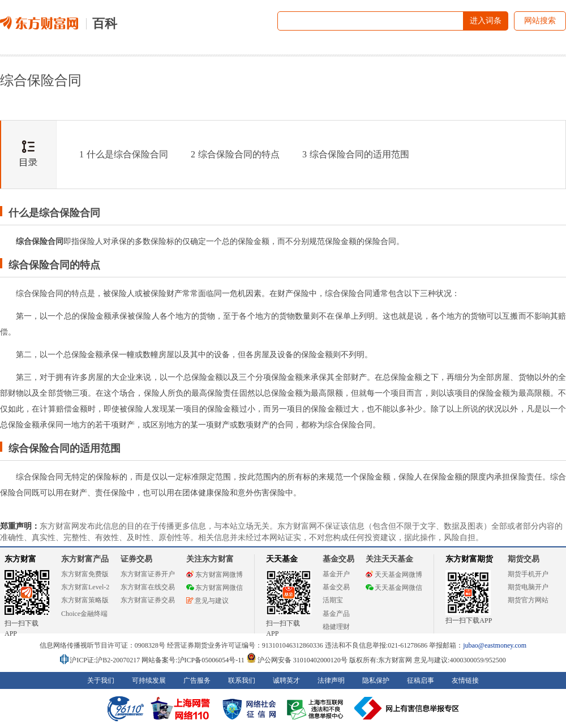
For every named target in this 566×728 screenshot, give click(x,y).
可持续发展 (149, 680)
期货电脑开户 (528, 587)
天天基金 (282, 559)
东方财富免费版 (85, 574)
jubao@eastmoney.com (495, 645)
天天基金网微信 (394, 588)
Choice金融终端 (84, 614)
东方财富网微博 (215, 575)
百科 (105, 23)
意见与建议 (207, 601)
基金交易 (336, 587)
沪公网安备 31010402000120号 (297, 660)
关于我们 (101, 680)
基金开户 (336, 574)
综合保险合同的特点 (235, 154)
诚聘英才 (286, 680)
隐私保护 (376, 680)
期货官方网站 (528, 600)
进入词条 (486, 21)
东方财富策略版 (85, 600)
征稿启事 (421, 680)
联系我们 (242, 680)
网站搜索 (540, 21)
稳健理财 (336, 627)
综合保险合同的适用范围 (356, 154)
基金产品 (336, 614)
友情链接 (465, 680)
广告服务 (197, 680)
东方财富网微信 (215, 588)
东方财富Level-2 (85, 587)
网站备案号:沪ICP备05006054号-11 (194, 660)
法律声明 (331, 680)
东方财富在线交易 (148, 587)
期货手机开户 (528, 574)
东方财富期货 (469, 559)
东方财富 (20, 559)
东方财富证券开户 (148, 574)
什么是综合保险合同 (124, 154)
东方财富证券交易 (148, 600)
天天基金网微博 (394, 575)
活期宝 (333, 600)
